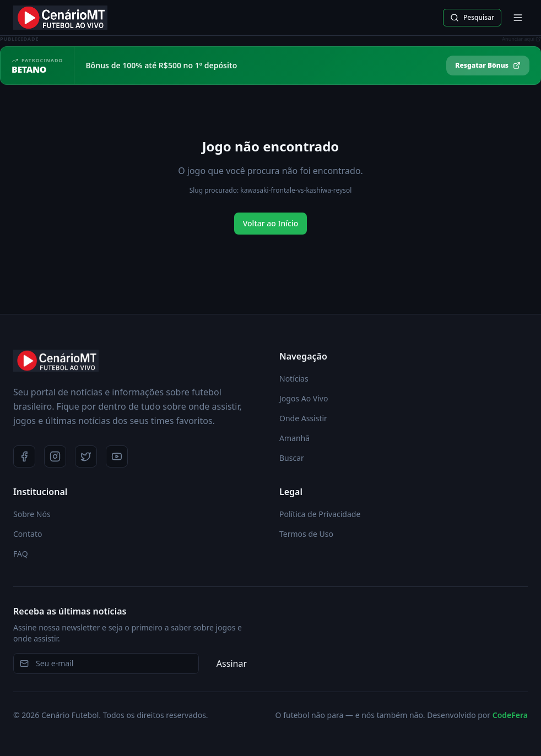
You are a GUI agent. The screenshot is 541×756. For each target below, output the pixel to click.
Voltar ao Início (271, 223)
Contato (28, 534)
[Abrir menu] (518, 18)
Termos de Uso (306, 534)
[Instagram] (55, 456)
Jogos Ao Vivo (304, 398)
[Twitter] (86, 456)
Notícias (294, 379)
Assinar (232, 663)
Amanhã (294, 438)
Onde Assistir (303, 418)
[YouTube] (117, 456)
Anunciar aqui (521, 39)
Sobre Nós (32, 514)
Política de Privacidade (320, 514)
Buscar (292, 458)
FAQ (21, 554)
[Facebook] (24, 456)
